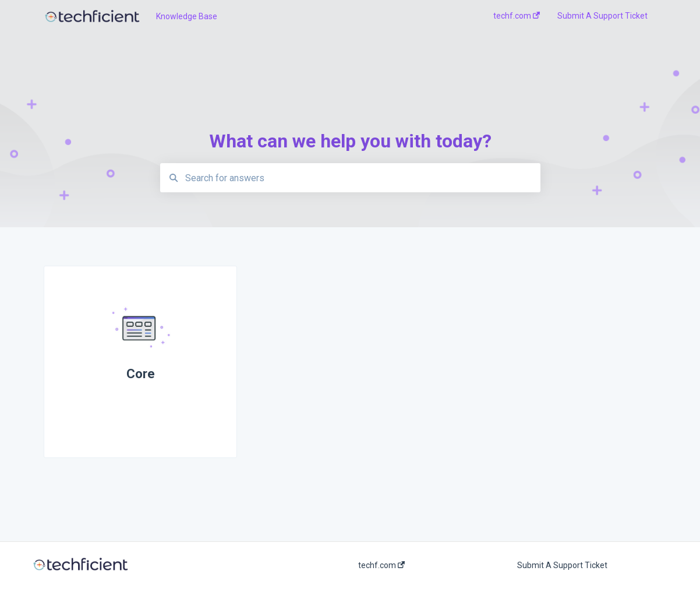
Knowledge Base (187, 16)
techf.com (381, 565)
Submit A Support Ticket (562, 565)
